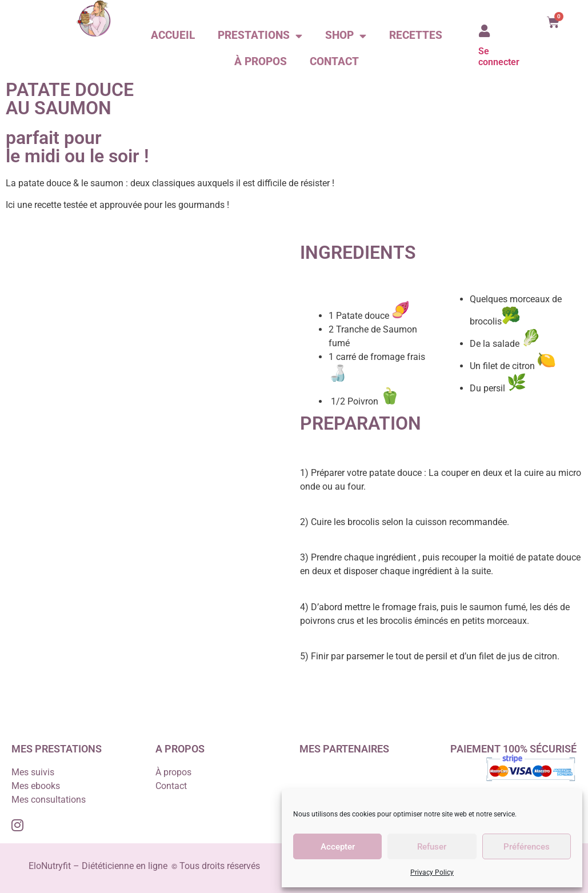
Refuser (432, 847)
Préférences (527, 847)
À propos (261, 61)
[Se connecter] (485, 31)
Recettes (416, 35)
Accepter (338, 847)
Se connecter (499, 57)
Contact (334, 61)
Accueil (173, 35)
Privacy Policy (432, 872)
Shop (346, 36)
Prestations (260, 36)
